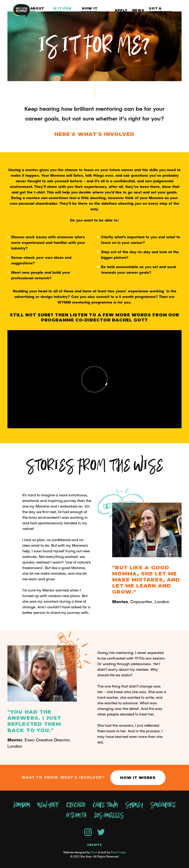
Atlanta (76, 816)
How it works (90, 10)
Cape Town (105, 805)
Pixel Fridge (118, 852)
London (22, 805)
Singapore (163, 805)
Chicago (76, 805)
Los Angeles (109, 816)
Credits (94, 845)
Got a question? (160, 10)
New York (48, 805)
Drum (94, 852)
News (138, 10)
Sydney (134, 805)
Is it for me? (62, 10)
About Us (37, 10)
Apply (121, 10)
